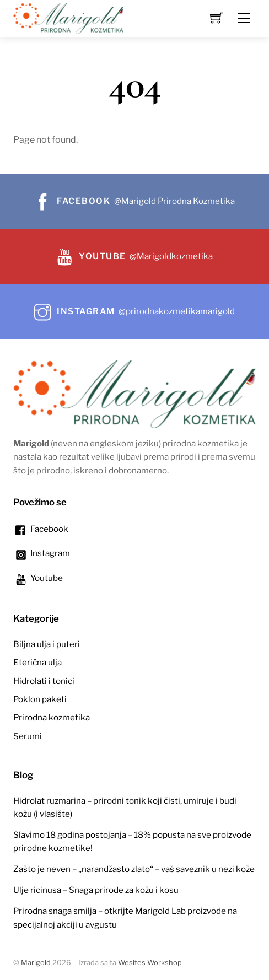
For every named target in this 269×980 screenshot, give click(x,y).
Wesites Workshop (150, 963)
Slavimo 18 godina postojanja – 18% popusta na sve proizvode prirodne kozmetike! (132, 841)
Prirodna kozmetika (52, 717)
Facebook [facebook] (41, 529)
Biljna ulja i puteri (47, 644)
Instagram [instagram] (42, 553)
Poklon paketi (40, 699)
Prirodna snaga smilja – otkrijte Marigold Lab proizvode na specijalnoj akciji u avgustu (125, 917)
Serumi (28, 736)
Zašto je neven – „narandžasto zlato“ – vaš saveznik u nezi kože (134, 869)
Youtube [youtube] (38, 578)
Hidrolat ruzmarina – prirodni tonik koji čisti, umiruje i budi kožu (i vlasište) (125, 807)
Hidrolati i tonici (44, 681)
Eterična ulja (37, 662)
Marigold (36, 963)
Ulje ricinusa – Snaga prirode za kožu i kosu (96, 890)
